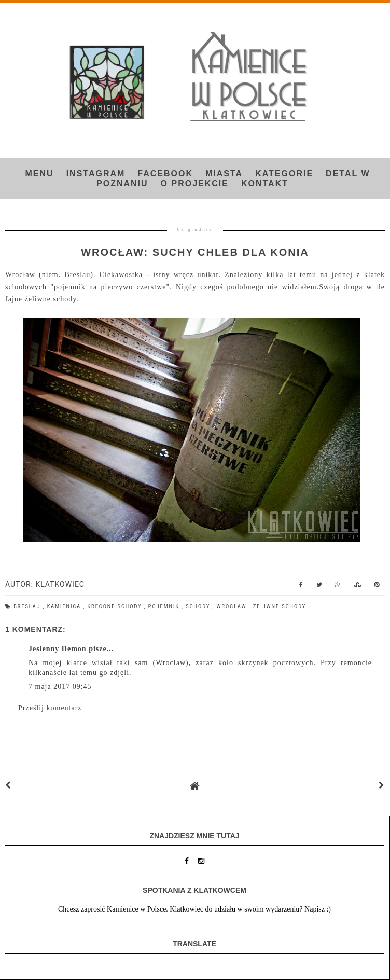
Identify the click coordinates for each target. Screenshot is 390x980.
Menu (40, 174)
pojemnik (165, 606)
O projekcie (195, 183)
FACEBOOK (165, 174)
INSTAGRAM (96, 174)
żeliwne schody (280, 606)
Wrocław (233, 606)
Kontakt (265, 183)
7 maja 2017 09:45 (60, 687)
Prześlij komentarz (50, 708)
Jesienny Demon (58, 649)
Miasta (224, 174)
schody (199, 606)
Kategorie (284, 174)
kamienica (65, 606)
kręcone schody (115, 606)
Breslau (28, 606)
